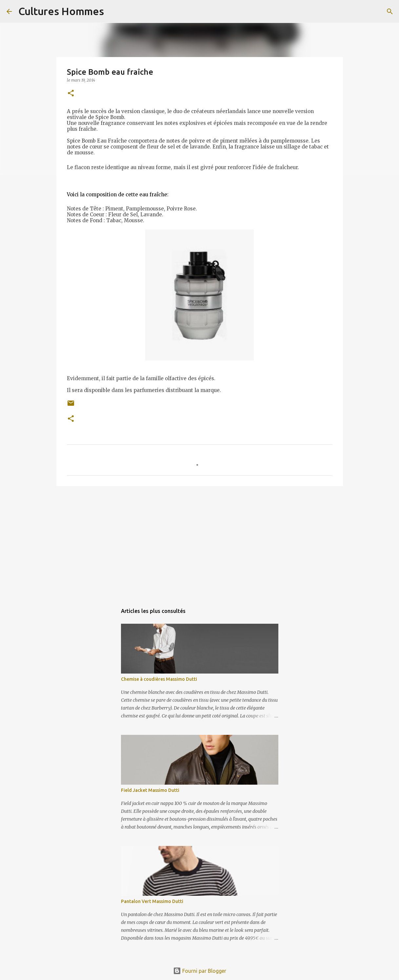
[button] (71, 94)
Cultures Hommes (61, 11)
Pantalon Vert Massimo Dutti (152, 901)
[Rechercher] (113, 11)
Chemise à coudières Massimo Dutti (159, 679)
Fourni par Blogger (200, 971)
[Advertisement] (200, 542)
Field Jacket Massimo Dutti (150, 790)
